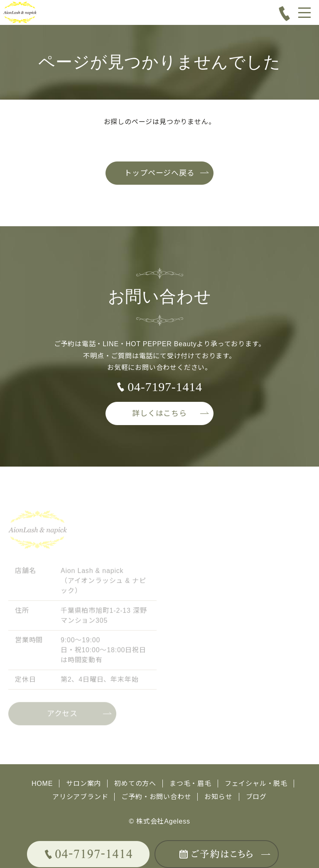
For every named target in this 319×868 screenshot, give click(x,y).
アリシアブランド (80, 797)
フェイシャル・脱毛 (256, 784)
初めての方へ (135, 784)
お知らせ (218, 797)
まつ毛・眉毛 (190, 784)
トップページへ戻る (159, 173)
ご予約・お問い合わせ (156, 797)
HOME (42, 784)
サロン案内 (83, 784)
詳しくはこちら (159, 413)
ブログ (256, 797)
